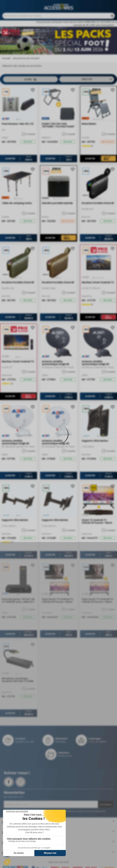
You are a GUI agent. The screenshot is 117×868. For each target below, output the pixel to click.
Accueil (6, 60)
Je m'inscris (106, 806)
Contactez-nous (65, 3)
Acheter (10, 160)
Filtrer (30, 81)
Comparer (29, 136)
